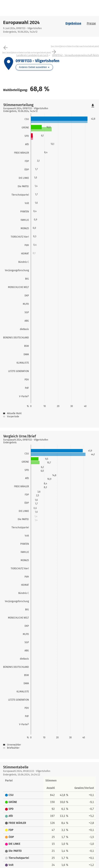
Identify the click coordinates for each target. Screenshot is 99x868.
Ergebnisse (73, 23)
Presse (91, 23)
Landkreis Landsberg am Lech (32, 55)
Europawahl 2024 (21, 22)
